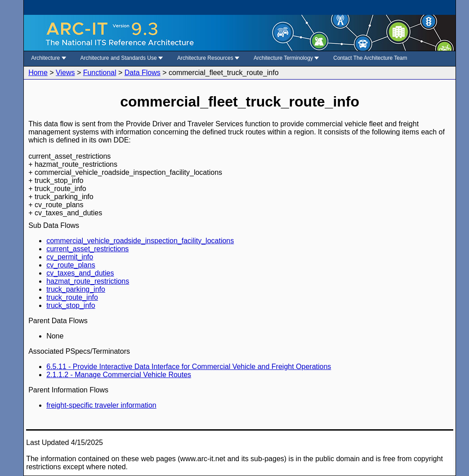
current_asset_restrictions (87, 249)
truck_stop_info (71, 305)
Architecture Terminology (286, 58)
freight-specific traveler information (101, 405)
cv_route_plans (71, 265)
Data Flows (143, 73)
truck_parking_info (76, 289)
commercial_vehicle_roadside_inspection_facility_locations (140, 241)
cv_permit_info (70, 257)
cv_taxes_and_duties (80, 273)
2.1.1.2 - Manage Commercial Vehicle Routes (119, 375)
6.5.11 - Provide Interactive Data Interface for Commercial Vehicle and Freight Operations (189, 367)
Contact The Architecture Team (370, 58)
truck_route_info (72, 297)
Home (38, 73)
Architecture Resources (208, 58)
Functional (100, 73)
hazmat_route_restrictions (88, 281)
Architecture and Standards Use (122, 58)
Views (65, 73)
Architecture (48, 58)
